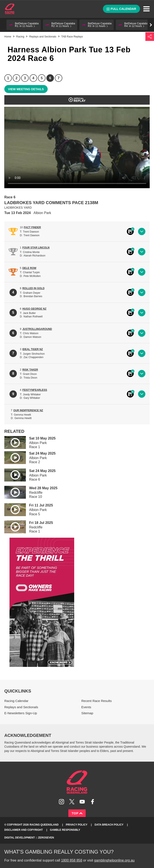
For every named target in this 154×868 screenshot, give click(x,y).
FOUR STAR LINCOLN (36, 248)
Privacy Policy (77, 825)
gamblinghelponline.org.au (114, 860)
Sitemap (87, 713)
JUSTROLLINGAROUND (37, 329)
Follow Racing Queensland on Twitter (72, 802)
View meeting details (26, 89)
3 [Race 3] (25, 78)
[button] (24, 25)
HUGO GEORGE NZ (34, 309)
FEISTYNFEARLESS (35, 390)
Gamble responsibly (65, 830)
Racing (20, 37)
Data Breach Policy (109, 825)
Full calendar (121, 9)
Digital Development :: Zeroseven (29, 838)
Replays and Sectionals (43, 37)
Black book (130, 231)
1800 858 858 (72, 860)
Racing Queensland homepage (77, 782)
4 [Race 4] (33, 78)
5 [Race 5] (42, 78)
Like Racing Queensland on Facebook (93, 802)
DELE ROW (29, 268)
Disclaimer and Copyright (24, 830)
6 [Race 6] (50, 78)
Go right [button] (151, 25)
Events (86, 707)
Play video (12, 442)
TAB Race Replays (72, 37)
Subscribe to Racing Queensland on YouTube (82, 802)
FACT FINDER (32, 227)
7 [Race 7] (59, 78)
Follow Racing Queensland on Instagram (61, 802)
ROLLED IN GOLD (34, 288)
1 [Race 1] (8, 78)
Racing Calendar (16, 701)
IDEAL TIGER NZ (33, 349)
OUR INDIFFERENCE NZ (28, 410)
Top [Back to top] (77, 813)
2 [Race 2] (16, 78)
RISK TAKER (30, 370)
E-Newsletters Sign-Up (21, 713)
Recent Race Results (97, 701)
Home (10, 9)
